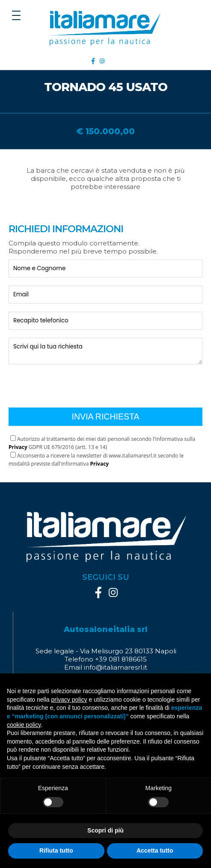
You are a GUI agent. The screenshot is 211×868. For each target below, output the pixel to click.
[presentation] (74, 383)
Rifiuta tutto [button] (56, 850)
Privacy (18, 447)
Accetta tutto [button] (155, 850)
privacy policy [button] (69, 700)
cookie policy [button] (24, 725)
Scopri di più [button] (105, 830)
